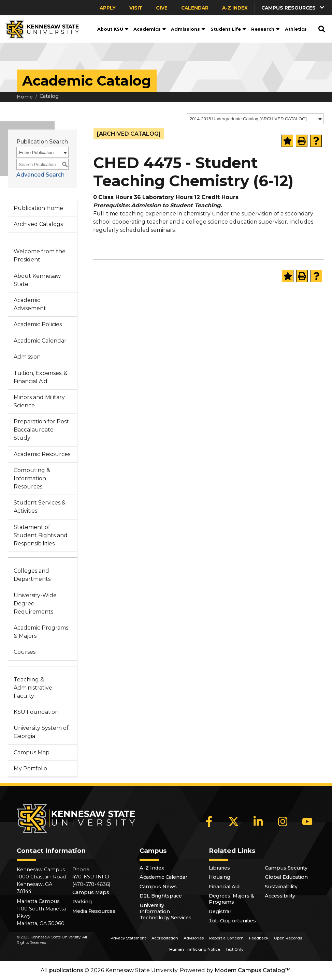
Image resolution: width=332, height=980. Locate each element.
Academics (150, 29)
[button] (293, 8)
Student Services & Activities (40, 507)
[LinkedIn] (258, 821)
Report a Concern (226, 938)
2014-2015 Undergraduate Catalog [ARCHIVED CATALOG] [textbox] (248, 119)
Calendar (195, 8)
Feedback (259, 938)
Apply (108, 8)
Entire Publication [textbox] (36, 153)
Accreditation (165, 938)
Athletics (296, 29)
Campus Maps (91, 892)
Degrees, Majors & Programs (232, 899)
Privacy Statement (128, 938)
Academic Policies (38, 324)
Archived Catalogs (38, 224)
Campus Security (286, 868)
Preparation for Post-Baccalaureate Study (42, 430)
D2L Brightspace (161, 896)
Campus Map (32, 752)
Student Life (228, 29)
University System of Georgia (41, 732)
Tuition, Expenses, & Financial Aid (41, 377)
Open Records (288, 938)
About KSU (113, 29)
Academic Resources (42, 454)
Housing (220, 877)
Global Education (286, 877)
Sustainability (281, 887)
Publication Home (38, 208)
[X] (233, 821)
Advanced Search (40, 175)
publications (66, 970)
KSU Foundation (36, 712)
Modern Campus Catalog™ (252, 970)
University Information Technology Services (165, 911)
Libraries (219, 868)
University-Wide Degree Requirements (35, 604)
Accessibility (280, 896)
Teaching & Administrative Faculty (33, 688)
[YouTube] (307, 821)
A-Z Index (235, 8)
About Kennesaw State (37, 280)
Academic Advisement (30, 304)
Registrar (220, 911)
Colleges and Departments (32, 575)
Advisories (194, 938)
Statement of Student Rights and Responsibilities (41, 535)
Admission (27, 357)
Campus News (158, 887)
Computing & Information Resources (32, 478)
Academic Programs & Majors (41, 632)
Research (265, 29)
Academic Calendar (40, 341)
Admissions (188, 29)
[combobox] (255, 119)
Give (162, 8)
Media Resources (94, 911)
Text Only (234, 949)
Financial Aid (224, 887)
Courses (25, 652)
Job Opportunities (232, 921)
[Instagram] (283, 821)
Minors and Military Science (39, 401)
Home (25, 97)
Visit (136, 8)
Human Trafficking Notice (195, 949)
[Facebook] (209, 821)
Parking (82, 902)
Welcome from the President (40, 255)
